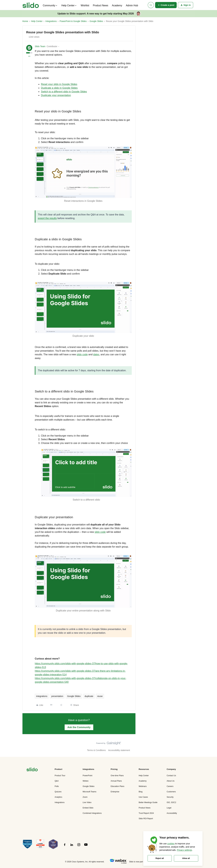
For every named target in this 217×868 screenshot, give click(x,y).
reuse (100, 696)
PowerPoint (87, 776)
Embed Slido (88, 808)
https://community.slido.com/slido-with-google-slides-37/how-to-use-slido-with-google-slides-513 (81, 665)
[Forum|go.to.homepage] (31, 5)
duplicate (89, 696)
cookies (171, 844)
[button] (166, 5)
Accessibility (172, 813)
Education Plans (118, 786)
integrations (42, 696)
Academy (117, 5)
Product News (100, 5)
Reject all (160, 858)
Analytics (58, 797)
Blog (141, 792)
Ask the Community (79, 727)
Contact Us (171, 776)
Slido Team (40, 46)
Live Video (87, 802)
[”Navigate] (32, 770)
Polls (57, 786)
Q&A (57, 781)
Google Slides (96, 21)
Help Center (37, 21)
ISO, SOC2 (171, 802)
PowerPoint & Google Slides (73, 21)
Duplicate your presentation (56, 95)
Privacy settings (184, 850)
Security (170, 797)
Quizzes (58, 792)
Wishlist (85, 5)
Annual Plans (116, 781)
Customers (171, 792)
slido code (100, 532)
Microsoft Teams (89, 792)
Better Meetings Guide (148, 802)
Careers (170, 786)
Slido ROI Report (146, 819)
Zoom (85, 797)
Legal (169, 808)
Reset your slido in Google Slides (59, 84)
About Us (171, 781)
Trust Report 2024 (146, 813)
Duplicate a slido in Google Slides (59, 88)
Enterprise (115, 792)
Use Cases (143, 797)
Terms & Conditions (96, 750)
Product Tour (60, 776)
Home (25, 21)
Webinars (143, 786)
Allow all (186, 858)
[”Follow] (65, 846)
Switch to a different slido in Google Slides (64, 92)
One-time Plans (117, 776)
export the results (47, 218)
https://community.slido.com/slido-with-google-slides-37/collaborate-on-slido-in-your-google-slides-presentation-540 (80, 680)
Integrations (51, 21)
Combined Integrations (92, 813)
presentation (57, 696)
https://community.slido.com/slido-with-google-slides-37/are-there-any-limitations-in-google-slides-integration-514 (80, 673)
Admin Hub (132, 5)
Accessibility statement (119, 750)
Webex (86, 781)
